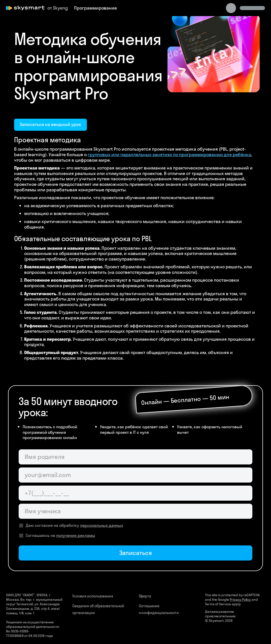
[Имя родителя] (135, 457)
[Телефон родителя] (135, 493)
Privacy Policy (240, 599)
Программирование (95, 8)
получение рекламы (76, 535)
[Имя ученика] (135, 511)
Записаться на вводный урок (50, 124)
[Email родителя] (135, 475)
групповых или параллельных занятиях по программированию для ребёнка (169, 155)
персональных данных (102, 525)
